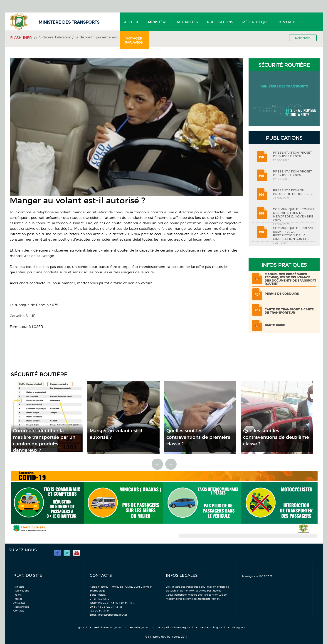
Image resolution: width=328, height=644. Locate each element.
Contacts (287, 22)
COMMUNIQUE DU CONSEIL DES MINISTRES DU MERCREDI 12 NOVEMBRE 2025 (294, 215)
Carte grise (275, 325)
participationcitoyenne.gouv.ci (175, 628)
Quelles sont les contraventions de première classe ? (198, 437)
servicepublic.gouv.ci (213, 628)
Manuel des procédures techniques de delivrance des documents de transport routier (290, 279)
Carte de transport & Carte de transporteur (289, 311)
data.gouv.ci (239, 628)
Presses (18, 599)
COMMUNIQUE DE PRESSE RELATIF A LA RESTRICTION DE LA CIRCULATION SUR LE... (293, 233)
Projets (17, 595)
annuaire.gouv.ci (139, 628)
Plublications (21, 591)
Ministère (158, 22)
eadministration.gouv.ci (108, 628)
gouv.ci (83, 628)
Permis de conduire (282, 294)
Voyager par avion (134, 40)
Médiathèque (255, 22)
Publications (220, 22)
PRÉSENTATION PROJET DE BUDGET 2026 (293, 154)
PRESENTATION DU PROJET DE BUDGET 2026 (294, 192)
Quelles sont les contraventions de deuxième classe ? (276, 437)
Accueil (132, 22)
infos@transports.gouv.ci (112, 615)
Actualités (187, 22)
